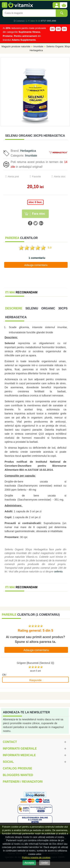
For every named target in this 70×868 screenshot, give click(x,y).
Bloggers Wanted (18, 775)
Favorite (36, 176)
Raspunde (35, 680)
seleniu (58, 571)
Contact (10, 742)
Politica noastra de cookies (36, 857)
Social (8, 762)
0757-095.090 (48, 21)
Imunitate (38, 46)
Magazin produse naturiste (16, 46)
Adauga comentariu (36, 265)
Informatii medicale (19, 755)
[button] (56, 5)
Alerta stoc (60, 176)
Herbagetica (28, 151)
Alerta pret (13, 176)
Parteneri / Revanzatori (23, 782)
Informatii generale (20, 749)
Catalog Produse (17, 768)
